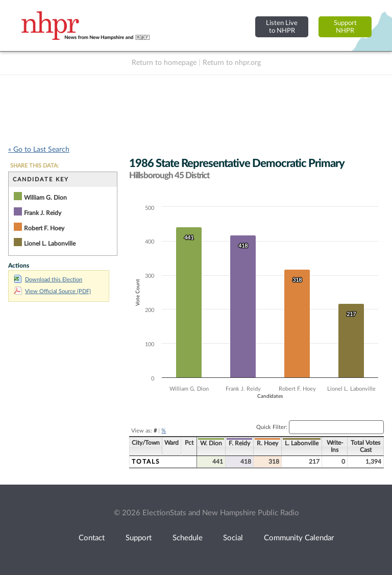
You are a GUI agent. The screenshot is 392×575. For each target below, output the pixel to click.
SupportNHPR (345, 27)
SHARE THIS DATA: (34, 166)
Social (233, 538)
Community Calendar (299, 538)
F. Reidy (239, 443)
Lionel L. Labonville (50, 244)
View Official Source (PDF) (52, 291)
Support (139, 538)
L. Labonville (302, 443)
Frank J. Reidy (43, 213)
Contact (92, 538)
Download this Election (48, 280)
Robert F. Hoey (44, 228)
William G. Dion (45, 198)
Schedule (188, 538)
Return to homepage (164, 63)
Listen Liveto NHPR (282, 27)
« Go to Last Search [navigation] (39, 150)
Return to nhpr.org (232, 63)
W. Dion (211, 443)
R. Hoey (267, 443)
